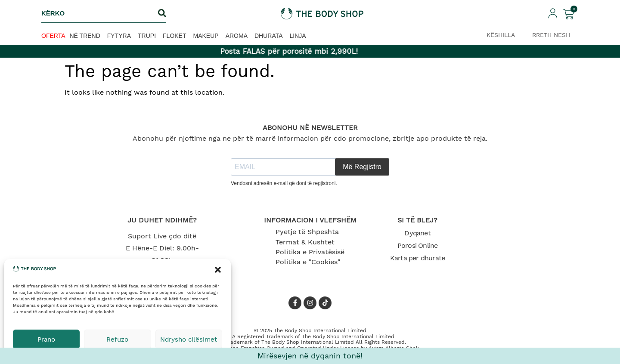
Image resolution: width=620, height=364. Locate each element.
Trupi (147, 36)
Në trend (85, 36)
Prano (46, 339)
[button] (218, 270)
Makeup (206, 36)
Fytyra (119, 36)
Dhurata (269, 36)
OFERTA (53, 36)
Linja (298, 36)
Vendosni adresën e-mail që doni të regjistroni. (284, 183)
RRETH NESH (551, 35)
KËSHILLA (501, 35)
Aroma (237, 36)
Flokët (174, 36)
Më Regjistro (362, 167)
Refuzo (117, 339)
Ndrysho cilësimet (189, 339)
